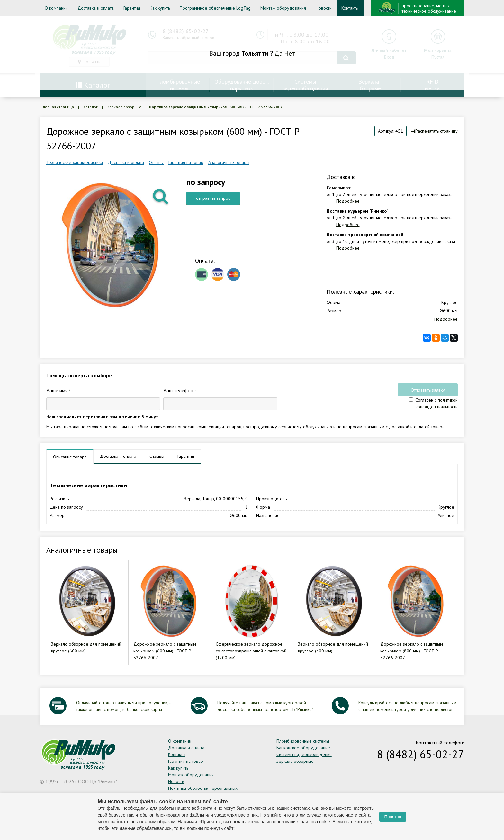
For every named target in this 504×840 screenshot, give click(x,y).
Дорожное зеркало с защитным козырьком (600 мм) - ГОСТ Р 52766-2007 (165, 651)
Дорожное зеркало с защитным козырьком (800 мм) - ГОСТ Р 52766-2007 (412, 651)
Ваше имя (58, 390)
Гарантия (132, 8)
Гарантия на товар (186, 162)
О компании (56, 8)
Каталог (90, 107)
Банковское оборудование (303, 748)
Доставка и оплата (96, 8)
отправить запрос (213, 198)
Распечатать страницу (434, 131)
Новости (324, 8)
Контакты (350, 8)
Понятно (393, 817)
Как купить (160, 8)
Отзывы (156, 162)
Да (279, 53)
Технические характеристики (75, 162)
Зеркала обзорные (124, 107)
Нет (290, 53)
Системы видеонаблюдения (304, 754)
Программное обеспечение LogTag (215, 8)
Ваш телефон (180, 390)
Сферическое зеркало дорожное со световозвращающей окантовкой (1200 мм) (251, 651)
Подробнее (348, 201)
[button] (161, 196)
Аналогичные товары (229, 162)
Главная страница (58, 107)
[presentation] (329, 398)
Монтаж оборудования (283, 8)
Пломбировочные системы (303, 741)
